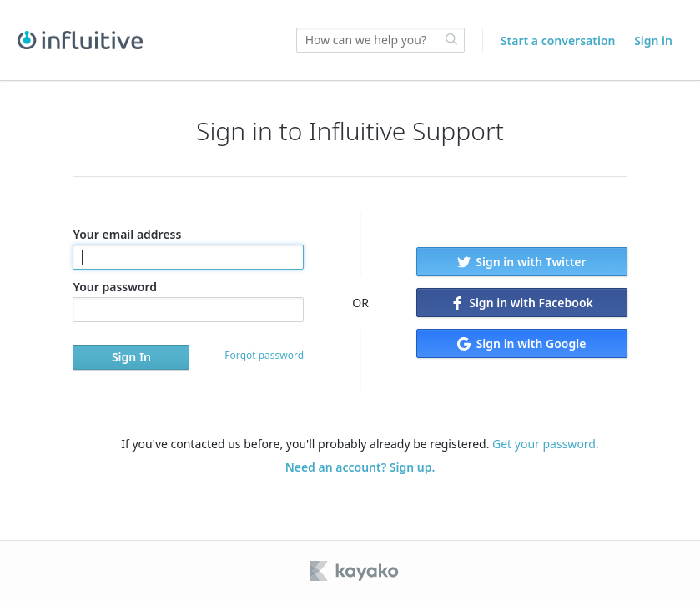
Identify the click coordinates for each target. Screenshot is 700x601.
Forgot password (264, 355)
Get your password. (546, 444)
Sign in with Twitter (522, 262)
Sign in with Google (521, 343)
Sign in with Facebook (522, 303)
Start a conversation (558, 40)
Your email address (188, 248)
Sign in (653, 40)
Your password (188, 300)
